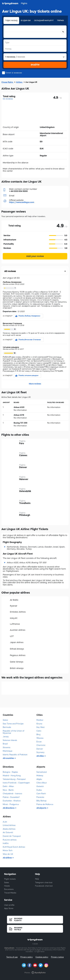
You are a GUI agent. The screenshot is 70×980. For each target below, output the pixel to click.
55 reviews (8, 99)
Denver (40, 749)
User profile (9, 905)
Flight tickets (10, 879)
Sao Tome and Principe (13, 724)
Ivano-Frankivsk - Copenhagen (16, 783)
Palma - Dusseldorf (11, 797)
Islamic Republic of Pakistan (15, 755)
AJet (5, 822)
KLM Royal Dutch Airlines (14, 847)
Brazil (5, 744)
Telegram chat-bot (44, 883)
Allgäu (39, 779)
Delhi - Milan (8, 786)
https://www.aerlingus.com (22, 202)
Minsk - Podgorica (11, 804)
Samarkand (41, 772)
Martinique (8, 751)
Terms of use (12, 957)
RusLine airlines (10, 840)
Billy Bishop (41, 801)
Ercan (39, 742)
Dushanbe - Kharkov (12, 801)
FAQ (37, 879)
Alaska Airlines (9, 829)
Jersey (6, 737)
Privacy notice (57, 957)
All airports (42, 808)
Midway (40, 776)
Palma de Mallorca (45, 804)
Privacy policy (27, 957)
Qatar (5, 720)
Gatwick (40, 786)
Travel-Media (10, 893)
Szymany (40, 752)
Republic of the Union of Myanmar (13, 732)
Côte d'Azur (42, 783)
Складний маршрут (44, 21)
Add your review (35, 256)
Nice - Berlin (8, 790)
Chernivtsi (41, 745)
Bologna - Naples (10, 772)
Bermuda (7, 727)
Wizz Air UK (8, 854)
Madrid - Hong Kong (12, 776)
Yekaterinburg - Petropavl (14, 779)
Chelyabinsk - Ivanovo (12, 794)
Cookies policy (42, 957)
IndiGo (6, 843)
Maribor (40, 720)
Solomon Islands (10, 740)
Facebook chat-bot (44, 886)
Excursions (9, 889)
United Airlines (9, 825)
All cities (40, 756)
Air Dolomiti (8, 832)
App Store (9, 908)
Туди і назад (11, 21)
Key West (41, 727)
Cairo (39, 731)
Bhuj (38, 735)
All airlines (8, 858)
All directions (9, 808)
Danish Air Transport (12, 836)
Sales (7, 883)
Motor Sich (8, 850)
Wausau (40, 738)
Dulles (39, 790)
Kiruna (39, 724)
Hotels (7, 886)
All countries (9, 758)
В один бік (26, 21)
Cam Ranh (41, 794)
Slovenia (6, 747)
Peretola (40, 797)
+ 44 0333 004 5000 (18, 191)
